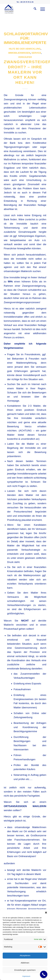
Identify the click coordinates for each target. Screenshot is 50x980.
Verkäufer (25, 57)
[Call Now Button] (44, 974)
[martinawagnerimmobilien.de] (21, 9)
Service (36, 53)
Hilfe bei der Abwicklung (25, 49)
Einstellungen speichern (25, 970)
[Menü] (41, 9)
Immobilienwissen (19, 53)
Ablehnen (25, 963)
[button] (46, 913)
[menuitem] (34, 9)
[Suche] (34, 9)
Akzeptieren (25, 955)
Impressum (26, 976)
